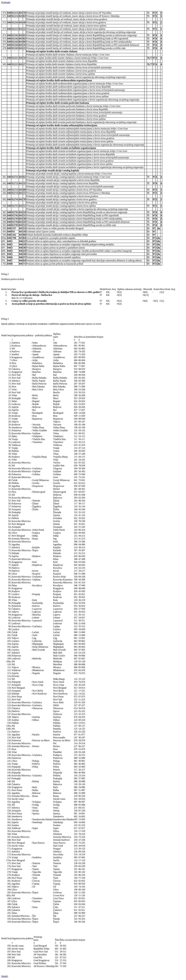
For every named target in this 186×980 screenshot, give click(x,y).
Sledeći (5, 976)
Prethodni (6, 2)
